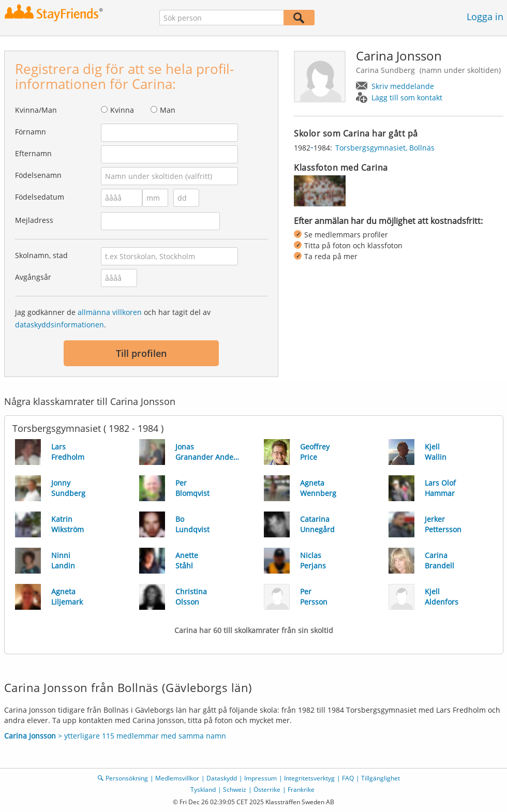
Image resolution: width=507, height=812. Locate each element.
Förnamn (31, 132)
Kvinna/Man (36, 110)
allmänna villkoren (110, 312)
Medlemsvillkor (177, 778)
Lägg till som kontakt (407, 97)
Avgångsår (33, 277)
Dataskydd (222, 778)
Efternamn (33, 153)
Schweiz (235, 790)
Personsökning (127, 778)
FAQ (348, 778)
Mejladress (34, 220)
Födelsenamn (38, 175)
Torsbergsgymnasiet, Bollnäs (385, 148)
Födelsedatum (40, 197)
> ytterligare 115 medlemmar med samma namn (115, 736)
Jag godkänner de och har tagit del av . (113, 318)
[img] (320, 191)
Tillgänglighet (381, 778)
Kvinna (122, 110)
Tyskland (203, 790)
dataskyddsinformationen (59, 325)
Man (168, 110)
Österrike (267, 790)
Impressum (260, 778)
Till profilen (141, 353)
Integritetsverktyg (309, 778)
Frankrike (301, 790)
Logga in (485, 17)
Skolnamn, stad (41, 255)
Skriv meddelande (403, 86)
